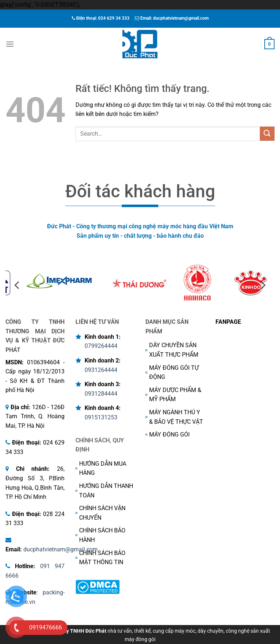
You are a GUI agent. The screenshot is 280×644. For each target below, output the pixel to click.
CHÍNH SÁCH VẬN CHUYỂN (102, 513)
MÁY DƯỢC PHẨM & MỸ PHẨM (175, 395)
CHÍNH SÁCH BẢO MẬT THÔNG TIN (102, 558)
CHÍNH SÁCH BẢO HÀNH (102, 535)
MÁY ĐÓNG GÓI (169, 434)
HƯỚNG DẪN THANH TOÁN (106, 491)
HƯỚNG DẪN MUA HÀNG (103, 468)
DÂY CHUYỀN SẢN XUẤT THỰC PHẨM (174, 350)
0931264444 (101, 370)
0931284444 (101, 394)
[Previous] (17, 285)
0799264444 (101, 346)
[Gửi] (267, 134)
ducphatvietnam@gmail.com (61, 549)
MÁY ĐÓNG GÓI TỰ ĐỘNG (174, 373)
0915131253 (101, 417)
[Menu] (10, 44)
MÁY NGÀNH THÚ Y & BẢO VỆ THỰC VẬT (176, 417)
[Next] (262, 285)
